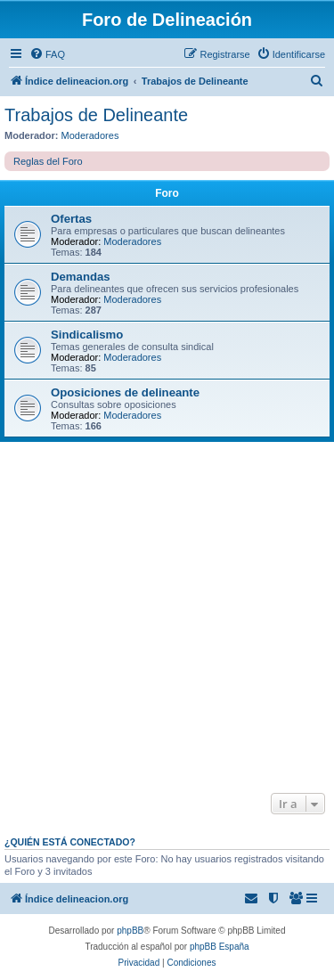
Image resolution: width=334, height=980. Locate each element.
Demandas (81, 277)
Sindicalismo (87, 335)
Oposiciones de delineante (125, 392)
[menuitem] (47, 54)
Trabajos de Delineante (96, 115)
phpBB (130, 931)
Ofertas (71, 219)
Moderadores (90, 135)
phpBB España (220, 947)
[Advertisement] (167, 618)
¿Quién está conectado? (70, 842)
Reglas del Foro (48, 161)
